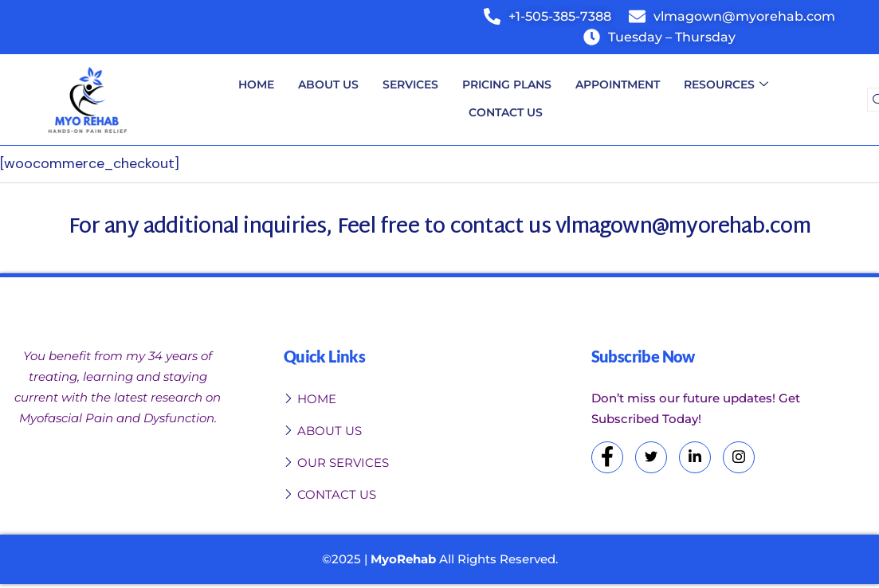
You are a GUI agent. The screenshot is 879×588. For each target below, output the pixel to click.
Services (410, 84)
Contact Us (506, 112)
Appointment (618, 84)
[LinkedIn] (695, 457)
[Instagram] (739, 457)
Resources (726, 85)
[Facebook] (607, 457)
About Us (328, 84)
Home (256, 84)
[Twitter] (651, 457)
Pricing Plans (507, 84)
